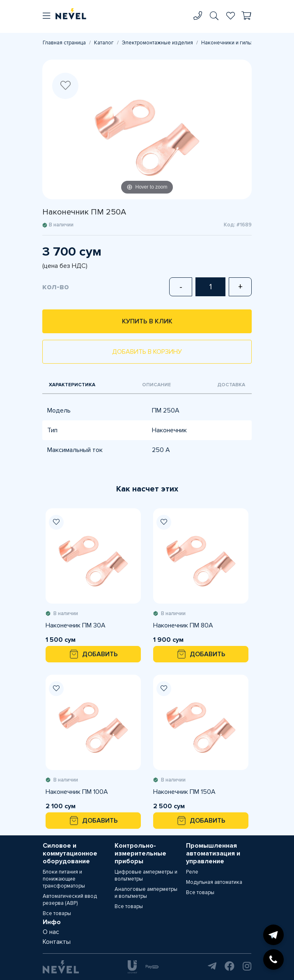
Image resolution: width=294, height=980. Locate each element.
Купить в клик (147, 321)
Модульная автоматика (214, 882)
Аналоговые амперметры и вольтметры (146, 893)
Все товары (57, 913)
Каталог (104, 43)
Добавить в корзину (147, 352)
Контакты (57, 942)
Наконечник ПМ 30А (76, 625)
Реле (192, 872)
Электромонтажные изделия (157, 43)
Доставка (231, 385)
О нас (51, 932)
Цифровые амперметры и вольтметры (146, 875)
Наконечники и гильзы (229, 43)
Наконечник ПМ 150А (184, 792)
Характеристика (72, 385)
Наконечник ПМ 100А (77, 792)
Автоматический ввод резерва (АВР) (70, 900)
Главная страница (64, 43)
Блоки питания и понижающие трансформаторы (64, 879)
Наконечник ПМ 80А (183, 625)
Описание (156, 385)
